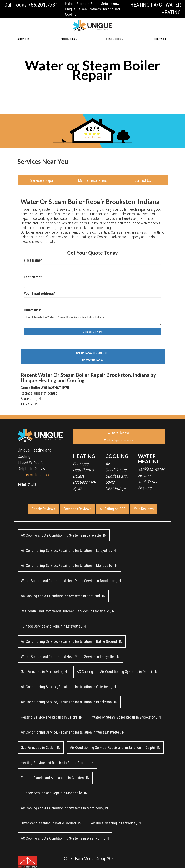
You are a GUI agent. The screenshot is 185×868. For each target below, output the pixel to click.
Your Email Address (40, 294)
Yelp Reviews (144, 509)
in (64, 535)
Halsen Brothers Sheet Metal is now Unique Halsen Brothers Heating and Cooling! (92, 9)
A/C (158, 5)
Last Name (33, 277)
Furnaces (81, 464)
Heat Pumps (83, 470)
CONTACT (160, 39)
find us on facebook (34, 475)
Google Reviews (43, 509)
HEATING (140, 5)
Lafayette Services (119, 433)
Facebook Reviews (77, 509)
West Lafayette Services (119, 440)
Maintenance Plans (92, 180)
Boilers (78, 476)
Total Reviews (92, 138)
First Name (33, 260)
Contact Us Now (93, 332)
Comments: (32, 310)
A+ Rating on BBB (113, 509)
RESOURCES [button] (115, 39)
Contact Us (143, 180)
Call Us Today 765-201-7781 (92, 353)
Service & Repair (43, 180)
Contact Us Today (93, 360)
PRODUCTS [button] (69, 39)
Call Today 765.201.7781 (31, 5)
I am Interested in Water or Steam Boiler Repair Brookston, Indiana (93, 319)
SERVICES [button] (25, 39)
